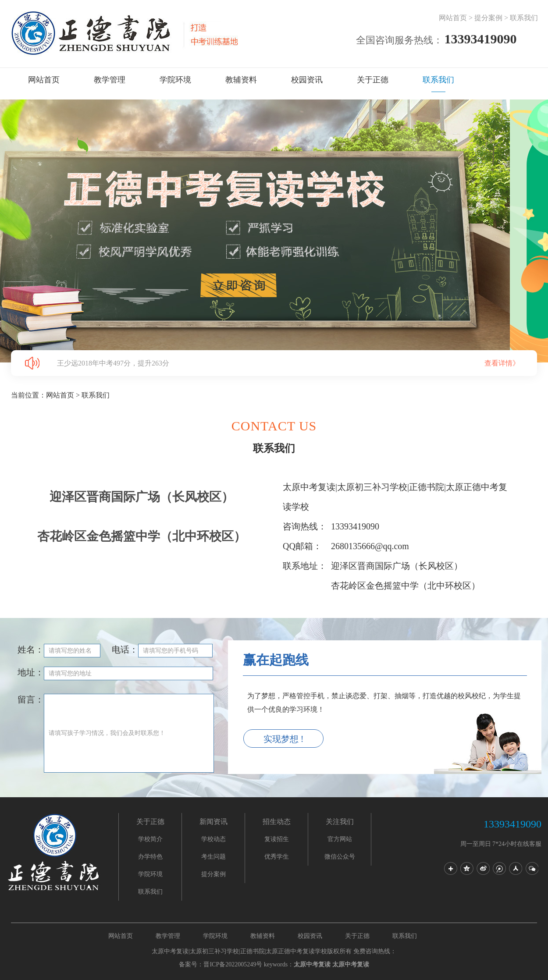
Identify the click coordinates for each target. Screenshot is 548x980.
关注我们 (340, 822)
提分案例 (488, 18)
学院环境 (175, 80)
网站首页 (453, 18)
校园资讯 (307, 80)
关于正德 (373, 80)
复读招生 (277, 839)
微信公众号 (340, 857)
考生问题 (214, 857)
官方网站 (340, 839)
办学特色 (150, 857)
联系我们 (524, 18)
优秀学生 (277, 857)
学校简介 (150, 839)
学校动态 (214, 839)
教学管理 (110, 80)
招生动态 (277, 822)
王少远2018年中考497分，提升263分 (297, 363)
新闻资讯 (214, 822)
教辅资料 (241, 80)
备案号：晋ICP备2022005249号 (221, 964)
